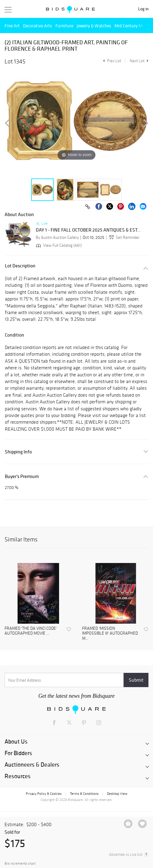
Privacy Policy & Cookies (44, 794)
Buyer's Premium (22, 476)
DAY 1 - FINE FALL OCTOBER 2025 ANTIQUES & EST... (88, 230)
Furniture (64, 26)
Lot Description (20, 266)
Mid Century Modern (134, 26)
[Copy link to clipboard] (88, 207)
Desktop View (117, 794)
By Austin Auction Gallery (57, 237)
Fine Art (12, 26)
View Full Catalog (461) (58, 245)
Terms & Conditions (84, 794)
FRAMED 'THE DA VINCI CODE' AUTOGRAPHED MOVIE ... (31, 631)
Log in (143, 9)
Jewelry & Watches (94, 26)
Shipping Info (18, 452)
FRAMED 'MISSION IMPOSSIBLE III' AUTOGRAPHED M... (110, 634)
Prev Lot (111, 61)
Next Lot (139, 61)
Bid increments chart (20, 864)
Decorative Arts (38, 26)
